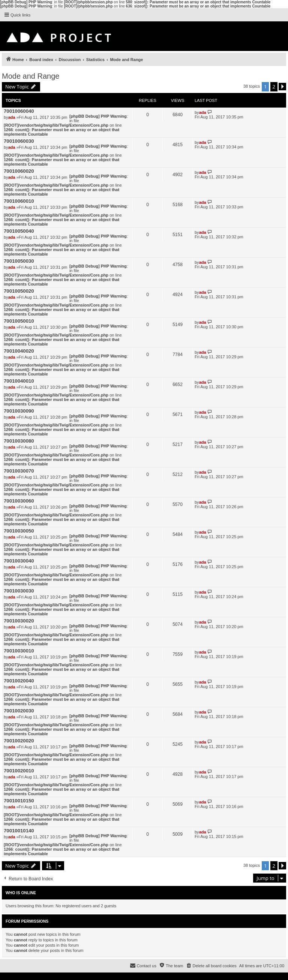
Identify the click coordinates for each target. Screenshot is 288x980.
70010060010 (19, 201)
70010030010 (19, 651)
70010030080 (19, 441)
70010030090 (19, 411)
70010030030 (19, 591)
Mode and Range (31, 76)
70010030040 (19, 561)
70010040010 (19, 381)
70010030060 (19, 501)
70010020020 (19, 741)
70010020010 (19, 771)
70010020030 (19, 711)
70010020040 (19, 681)
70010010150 (19, 801)
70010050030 (19, 261)
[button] (282, 87)
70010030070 (19, 471)
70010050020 (19, 291)
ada (12, 117)
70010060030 (19, 141)
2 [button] (274, 87)
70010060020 (19, 171)
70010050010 (19, 321)
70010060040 (19, 111)
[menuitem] (211, 966)
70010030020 (19, 621)
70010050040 (19, 231)
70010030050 (19, 531)
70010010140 (19, 831)
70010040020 (19, 351)
